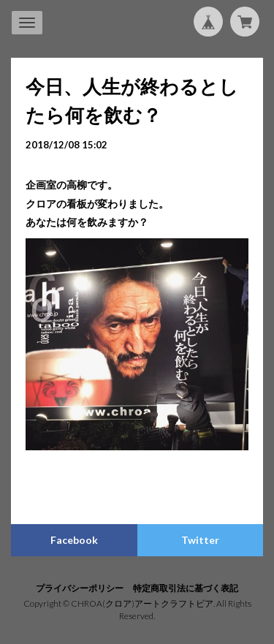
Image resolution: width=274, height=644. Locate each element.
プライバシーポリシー (80, 588)
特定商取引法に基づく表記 (186, 588)
